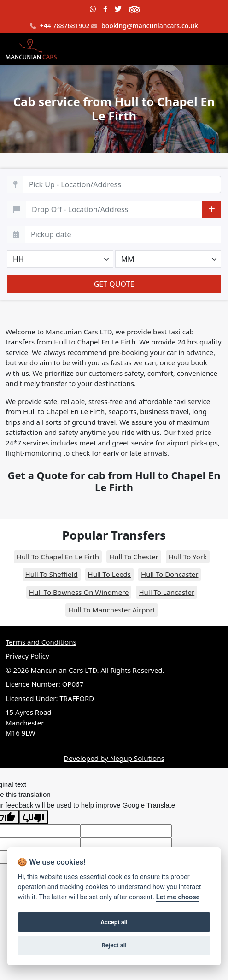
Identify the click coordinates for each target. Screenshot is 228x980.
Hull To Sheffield (52, 574)
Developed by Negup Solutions (114, 758)
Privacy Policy (27, 656)
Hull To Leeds (109, 574)
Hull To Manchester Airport (112, 610)
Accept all (114, 922)
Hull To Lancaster (167, 592)
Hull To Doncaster (170, 574)
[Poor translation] (34, 817)
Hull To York (188, 557)
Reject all (114, 945)
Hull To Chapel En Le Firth (58, 557)
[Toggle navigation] (210, 49)
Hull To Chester (134, 557)
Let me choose (178, 897)
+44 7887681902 (60, 26)
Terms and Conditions (41, 642)
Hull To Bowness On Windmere (79, 592)
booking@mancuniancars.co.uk (144, 26)
